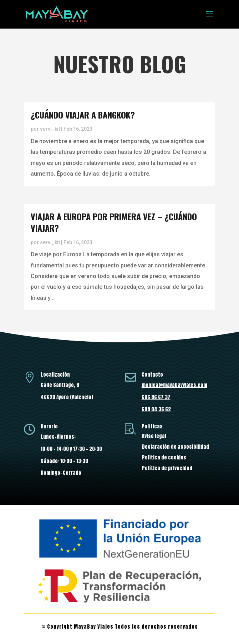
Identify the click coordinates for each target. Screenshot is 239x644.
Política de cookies (164, 458)
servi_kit (50, 129)
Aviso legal (154, 437)
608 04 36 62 (156, 409)
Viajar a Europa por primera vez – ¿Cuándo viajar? (114, 222)
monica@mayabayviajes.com (174, 385)
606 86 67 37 (156, 397)
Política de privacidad (167, 469)
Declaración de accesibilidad (176, 447)
